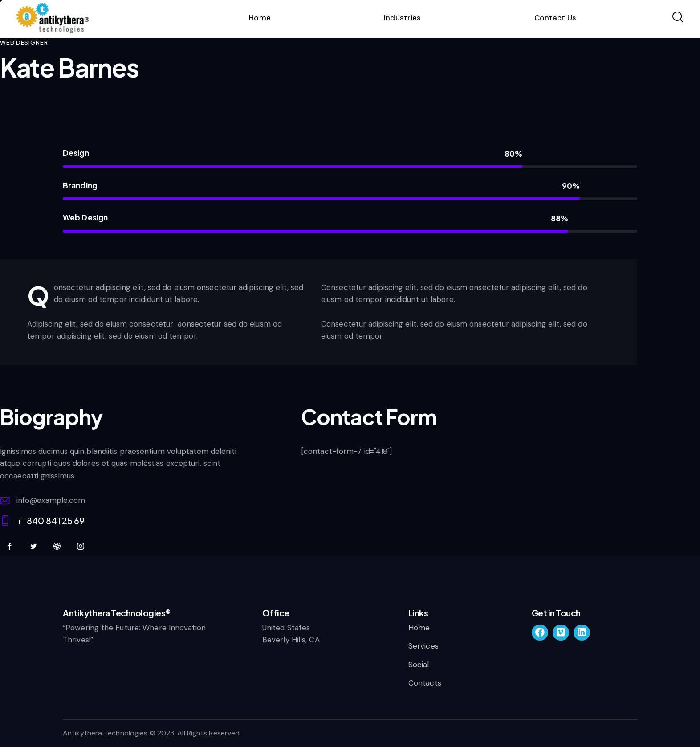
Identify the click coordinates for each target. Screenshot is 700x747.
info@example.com (51, 500)
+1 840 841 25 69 (51, 520)
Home (260, 18)
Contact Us (555, 18)
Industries (402, 18)
